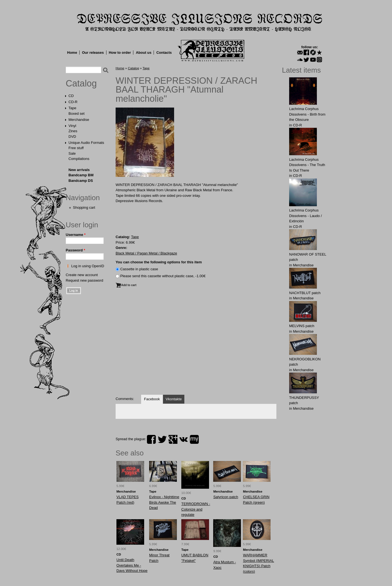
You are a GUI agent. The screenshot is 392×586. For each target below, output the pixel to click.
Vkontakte (174, 399)
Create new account (82, 275)
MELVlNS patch (302, 326)
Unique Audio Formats (86, 143)
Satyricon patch (226, 497)
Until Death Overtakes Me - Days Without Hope (132, 565)
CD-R (73, 102)
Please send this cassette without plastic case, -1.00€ (163, 276)
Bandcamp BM (81, 175)
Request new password (84, 280)
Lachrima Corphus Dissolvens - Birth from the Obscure (307, 114)
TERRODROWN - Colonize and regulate (196, 509)
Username (76, 235)
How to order (120, 53)
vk (184, 439)
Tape (72, 108)
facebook (151, 439)
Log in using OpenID (88, 266)
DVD (72, 137)
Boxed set (77, 114)
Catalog (81, 83)
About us (144, 53)
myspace (194, 439)
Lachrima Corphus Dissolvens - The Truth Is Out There (307, 165)
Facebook (152, 399)
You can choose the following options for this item (159, 262)
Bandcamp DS (81, 181)
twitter (162, 439)
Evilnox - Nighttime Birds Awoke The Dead (164, 502)
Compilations (79, 159)
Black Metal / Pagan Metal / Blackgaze (146, 253)
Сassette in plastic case (139, 269)
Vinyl (72, 126)
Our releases (93, 53)
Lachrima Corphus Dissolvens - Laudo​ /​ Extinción (306, 216)
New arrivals (79, 170)
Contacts (164, 53)
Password (75, 250)
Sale (72, 153)
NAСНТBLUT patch (305, 293)
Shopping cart (84, 207)
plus (173, 439)
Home (72, 53)
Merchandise (79, 120)
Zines (73, 131)
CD (71, 96)
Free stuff (76, 148)
